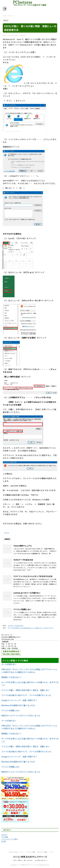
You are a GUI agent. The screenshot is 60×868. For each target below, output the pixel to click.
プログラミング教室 (42, 852)
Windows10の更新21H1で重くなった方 (18, 705)
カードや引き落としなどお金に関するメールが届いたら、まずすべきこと (31, 628)
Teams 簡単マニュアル (23, 546)
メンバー (51, 852)
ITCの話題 (5, 837)
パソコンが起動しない (22, 609)
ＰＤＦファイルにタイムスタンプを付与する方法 (33, 576)
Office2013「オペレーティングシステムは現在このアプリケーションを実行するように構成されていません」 (29, 671)
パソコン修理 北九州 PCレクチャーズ (30, 857)
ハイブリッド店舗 (30, 852)
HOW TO (7, 533)
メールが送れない (9, 664)
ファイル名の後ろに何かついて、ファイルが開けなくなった (26, 695)
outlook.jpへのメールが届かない (27, 593)
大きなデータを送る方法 (23, 560)
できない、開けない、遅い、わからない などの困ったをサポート (30, 860)
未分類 (4, 841)
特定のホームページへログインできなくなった (21, 715)
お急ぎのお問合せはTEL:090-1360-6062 (11, 653)
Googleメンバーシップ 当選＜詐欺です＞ (19, 700)
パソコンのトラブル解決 (10, 839)
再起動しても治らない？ (11, 677)
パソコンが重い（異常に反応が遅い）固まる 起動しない (25, 690)
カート (22, 852)
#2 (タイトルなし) (13, 852)
